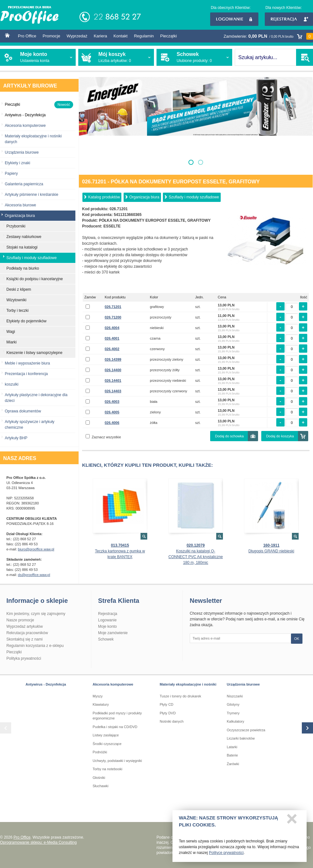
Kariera (100, 36)
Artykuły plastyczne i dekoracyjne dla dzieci (36, 398)
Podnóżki (100, 752)
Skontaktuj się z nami (24, 639)
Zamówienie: (268, 36)
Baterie (232, 755)
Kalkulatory (235, 721)
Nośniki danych (172, 721)
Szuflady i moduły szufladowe (194, 197)
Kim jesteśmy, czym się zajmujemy (36, 614)
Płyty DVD (168, 713)
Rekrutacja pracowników (27, 633)
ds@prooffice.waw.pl (34, 575)
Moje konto (107, 626)
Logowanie (234, 19)
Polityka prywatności (24, 658)
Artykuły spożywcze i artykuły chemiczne (30, 425)
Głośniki (99, 778)
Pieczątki (169, 36)
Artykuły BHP (16, 438)
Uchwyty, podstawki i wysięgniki (117, 761)
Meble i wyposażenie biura (27, 363)
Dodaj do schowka (229, 436)
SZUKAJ (305, 57)
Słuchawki (101, 786)
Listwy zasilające (106, 735)
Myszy (98, 696)
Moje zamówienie (113, 633)
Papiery (11, 173)
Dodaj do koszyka (280, 436)
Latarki (232, 747)
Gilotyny (233, 704)
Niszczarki (235, 696)
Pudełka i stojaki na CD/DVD (115, 727)
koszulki (12, 384)
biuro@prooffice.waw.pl (36, 549)
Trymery (233, 713)
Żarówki (233, 764)
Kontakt (120, 36)
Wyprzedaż (77, 36)
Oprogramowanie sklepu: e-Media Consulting (38, 842)
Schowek (106, 639)
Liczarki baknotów (241, 738)
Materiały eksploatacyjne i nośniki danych (33, 139)
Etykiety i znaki (17, 163)
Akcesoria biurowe (20, 205)
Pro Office (27, 36)
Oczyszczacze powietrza (246, 730)
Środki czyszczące (107, 744)
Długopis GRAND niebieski (271, 551)
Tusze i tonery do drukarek (180, 696)
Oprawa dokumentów (23, 411)
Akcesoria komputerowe (25, 126)
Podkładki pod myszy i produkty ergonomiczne (117, 716)
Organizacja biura (144, 197)
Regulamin (144, 36)
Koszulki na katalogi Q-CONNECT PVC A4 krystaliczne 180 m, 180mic (196, 557)
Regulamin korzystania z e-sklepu (35, 646)
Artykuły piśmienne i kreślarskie (31, 195)
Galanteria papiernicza (24, 184)
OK (297, 639)
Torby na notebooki (107, 769)
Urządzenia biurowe (22, 152)
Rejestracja (289, 19)
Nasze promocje (20, 620)
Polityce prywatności (226, 855)
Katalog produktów (104, 197)
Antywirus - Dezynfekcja (46, 684)
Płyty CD (167, 704)
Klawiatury (101, 704)
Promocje (52, 36)
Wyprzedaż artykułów (25, 626)
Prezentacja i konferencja (26, 374)
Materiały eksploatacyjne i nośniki (188, 684)
